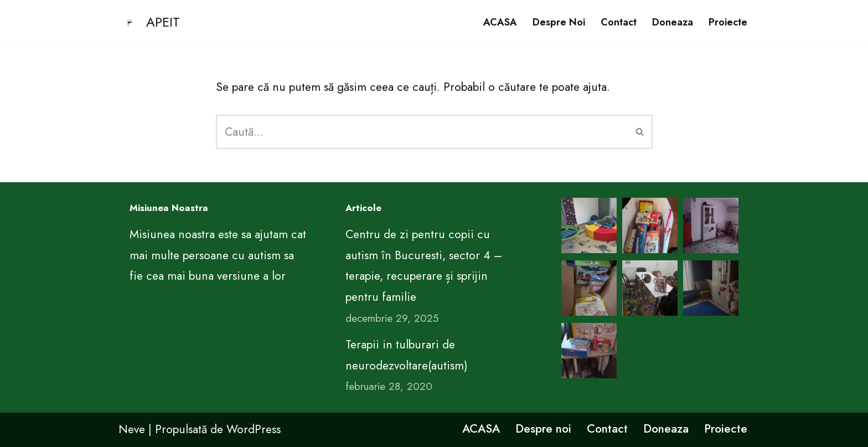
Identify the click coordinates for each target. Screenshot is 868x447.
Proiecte (728, 22)
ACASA (500, 22)
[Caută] (422, 132)
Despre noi (559, 22)
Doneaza (673, 22)
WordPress (254, 429)
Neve (132, 429)
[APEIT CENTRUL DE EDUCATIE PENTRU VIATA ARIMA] (149, 22)
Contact (619, 22)
